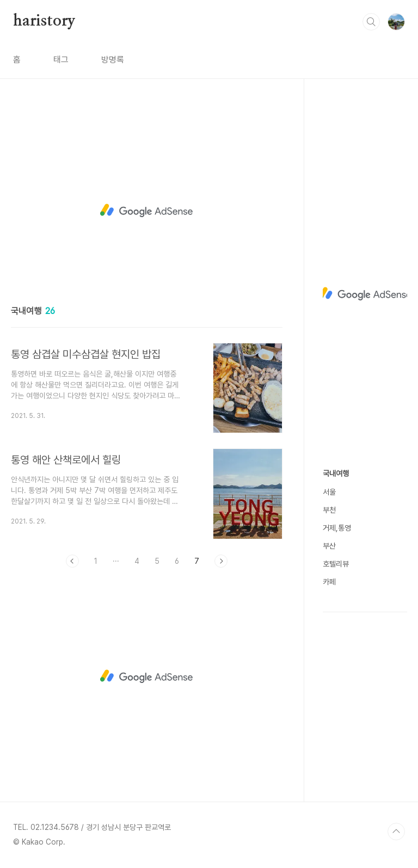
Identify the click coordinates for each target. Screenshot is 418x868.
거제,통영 (337, 528)
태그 (61, 60)
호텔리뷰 (336, 564)
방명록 (113, 60)
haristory (44, 21)
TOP (396, 832)
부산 (329, 546)
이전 (72, 561)
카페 (329, 582)
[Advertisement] (147, 211)
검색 (371, 22)
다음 (221, 561)
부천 (329, 510)
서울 (329, 492)
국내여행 (336, 473)
